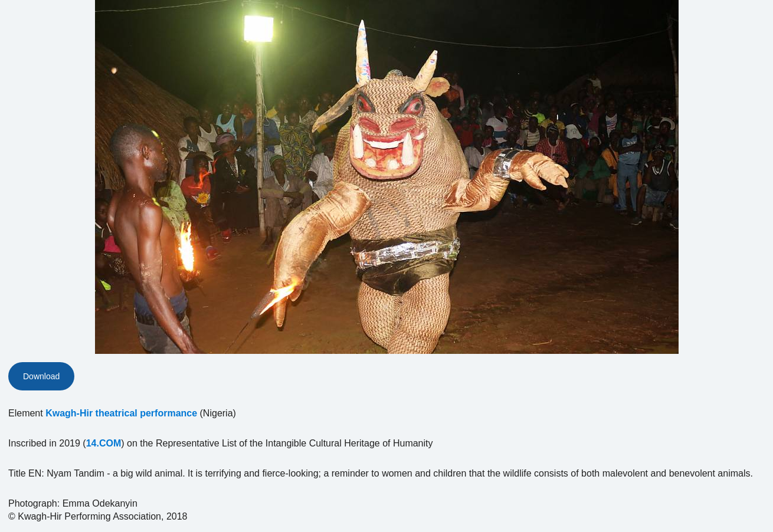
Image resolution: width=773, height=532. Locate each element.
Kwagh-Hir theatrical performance (121, 413)
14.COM (104, 443)
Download (41, 376)
